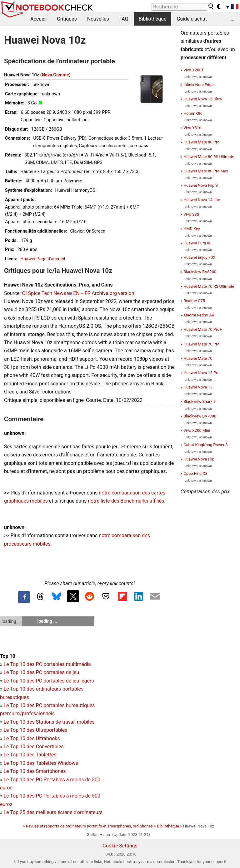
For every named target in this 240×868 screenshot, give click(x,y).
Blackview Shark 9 (200, 401)
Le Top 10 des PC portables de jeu (41, 672)
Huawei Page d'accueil (43, 259)
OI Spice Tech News (44, 293)
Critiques (67, 19)
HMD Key (192, 229)
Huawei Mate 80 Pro (201, 142)
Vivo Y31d (192, 128)
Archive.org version (113, 293)
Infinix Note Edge (198, 85)
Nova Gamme (55, 75)
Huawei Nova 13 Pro (202, 373)
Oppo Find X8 (195, 473)
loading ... (11, 621)
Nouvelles (98, 19)
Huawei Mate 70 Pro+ (203, 329)
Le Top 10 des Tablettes (30, 755)
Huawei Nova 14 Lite (202, 200)
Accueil (38, 19)
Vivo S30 (191, 214)
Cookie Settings (120, 846)
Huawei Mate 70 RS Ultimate (209, 286)
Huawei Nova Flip (199, 459)
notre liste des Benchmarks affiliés (126, 501)
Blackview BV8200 (200, 272)
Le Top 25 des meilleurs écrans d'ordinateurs (53, 812)
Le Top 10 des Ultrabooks (32, 738)
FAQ (124, 19)
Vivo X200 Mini (197, 430)
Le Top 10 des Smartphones (35, 771)
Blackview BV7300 (200, 416)
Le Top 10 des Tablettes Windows (41, 763)
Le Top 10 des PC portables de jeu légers (49, 681)
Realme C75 (194, 301)
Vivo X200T (194, 70)
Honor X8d (193, 113)
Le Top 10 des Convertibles (33, 747)
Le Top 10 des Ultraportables (35, 730)
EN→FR (82, 293)
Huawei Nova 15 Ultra (203, 99)
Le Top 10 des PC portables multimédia (47, 664)
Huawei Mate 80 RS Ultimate (209, 157)
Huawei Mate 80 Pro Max (206, 171)
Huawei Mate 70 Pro (201, 344)
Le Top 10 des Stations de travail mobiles (49, 722)
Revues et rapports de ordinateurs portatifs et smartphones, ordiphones (89, 826)
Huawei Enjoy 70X (199, 257)
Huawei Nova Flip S (201, 185)
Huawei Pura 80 (197, 243)
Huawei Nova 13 (198, 387)
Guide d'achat (192, 19)
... (233, 19)
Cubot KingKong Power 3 (206, 445)
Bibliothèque (153, 19)
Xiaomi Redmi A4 (199, 315)
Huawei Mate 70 (198, 358)
